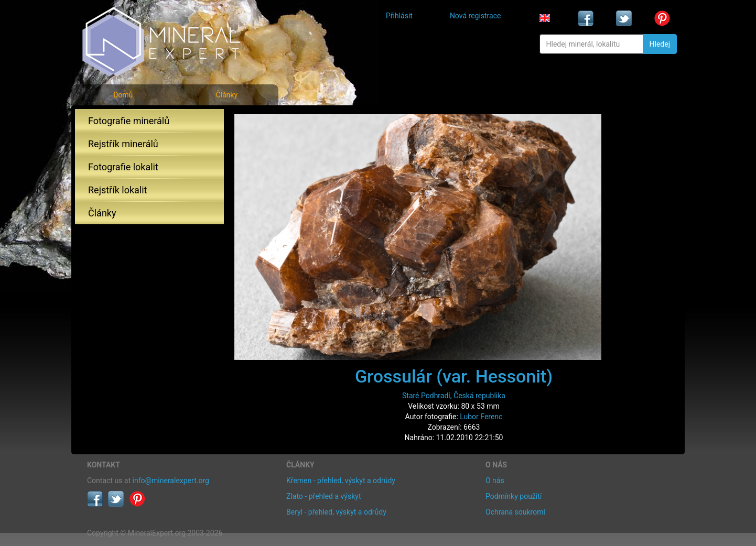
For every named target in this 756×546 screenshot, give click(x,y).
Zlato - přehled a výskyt (323, 496)
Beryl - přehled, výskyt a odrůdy (336, 512)
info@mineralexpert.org (171, 481)
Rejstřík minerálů (123, 144)
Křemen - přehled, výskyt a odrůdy (341, 481)
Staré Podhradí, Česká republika (454, 396)
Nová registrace (476, 16)
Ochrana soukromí (515, 512)
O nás (495, 481)
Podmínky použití (514, 496)
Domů (123, 95)
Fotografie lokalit (123, 167)
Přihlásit (399, 16)
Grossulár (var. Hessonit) (454, 376)
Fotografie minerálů (129, 121)
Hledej (660, 44)
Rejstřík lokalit (117, 190)
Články (226, 95)
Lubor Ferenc (481, 417)
